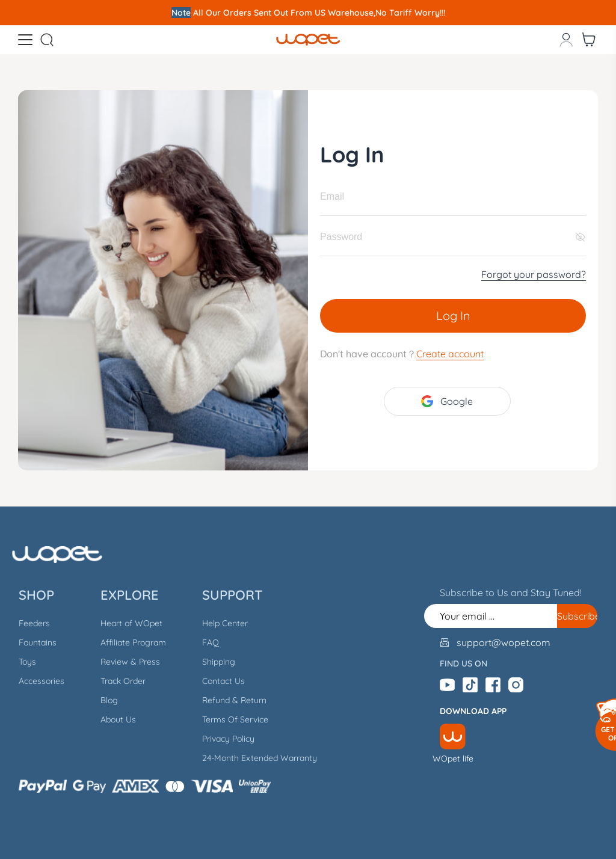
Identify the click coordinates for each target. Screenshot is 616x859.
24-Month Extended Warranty (260, 758)
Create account (450, 354)
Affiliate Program (133, 642)
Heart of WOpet (131, 623)
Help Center (225, 623)
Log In (453, 316)
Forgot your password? (534, 274)
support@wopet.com (504, 642)
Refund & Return (234, 700)
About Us (118, 719)
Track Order (123, 681)
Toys (27, 662)
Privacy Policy (228, 739)
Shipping (219, 662)
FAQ (211, 642)
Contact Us (223, 681)
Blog (109, 700)
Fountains (38, 642)
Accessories (42, 681)
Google (447, 401)
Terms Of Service (235, 719)
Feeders (34, 623)
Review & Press (130, 662)
